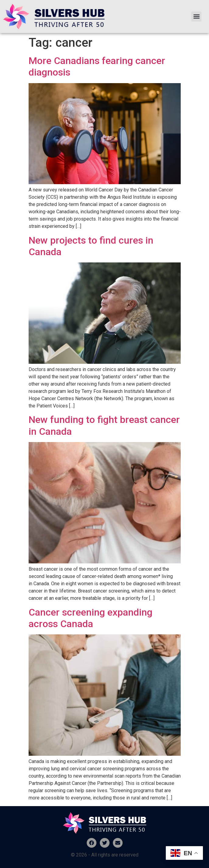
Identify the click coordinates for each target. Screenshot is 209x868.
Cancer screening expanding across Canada (91, 618)
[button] (196, 17)
